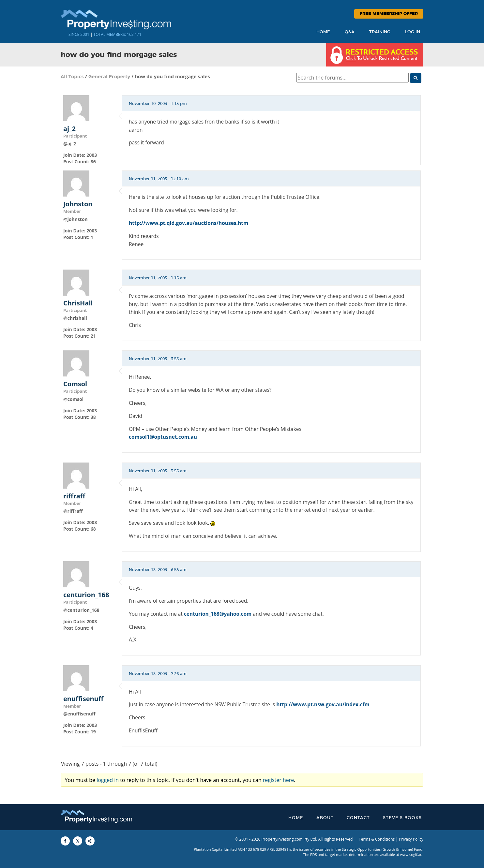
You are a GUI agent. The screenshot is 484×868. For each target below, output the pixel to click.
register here (279, 780)
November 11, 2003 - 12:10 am (159, 179)
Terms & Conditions (377, 839)
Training (380, 32)
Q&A (350, 32)
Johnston (78, 204)
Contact (358, 818)
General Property (109, 76)
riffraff (74, 496)
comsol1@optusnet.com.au (163, 437)
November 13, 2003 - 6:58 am (158, 570)
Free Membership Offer (389, 14)
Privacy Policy (411, 839)
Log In (413, 32)
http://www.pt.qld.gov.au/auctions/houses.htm (189, 223)
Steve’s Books (402, 818)
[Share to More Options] (90, 841)
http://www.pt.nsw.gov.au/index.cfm (323, 704)
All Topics (72, 76)
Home (323, 32)
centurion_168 (86, 595)
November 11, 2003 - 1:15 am (158, 278)
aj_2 (69, 129)
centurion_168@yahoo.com (218, 614)
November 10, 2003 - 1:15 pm (158, 104)
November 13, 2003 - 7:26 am (158, 674)
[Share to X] (78, 841)
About (325, 818)
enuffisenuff (83, 699)
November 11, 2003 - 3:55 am (158, 359)
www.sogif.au (411, 854)
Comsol (75, 384)
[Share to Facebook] (65, 841)
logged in (108, 780)
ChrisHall (78, 303)
